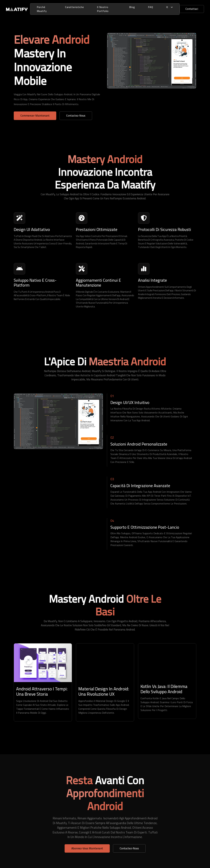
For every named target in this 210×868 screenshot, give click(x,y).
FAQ (151, 7)
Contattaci (192, 9)
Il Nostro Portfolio (103, 9)
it (170, 7)
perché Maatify (42, 9)
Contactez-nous (76, 116)
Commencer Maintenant (35, 116)
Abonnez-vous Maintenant (87, 848)
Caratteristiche (74, 7)
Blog (132, 7)
